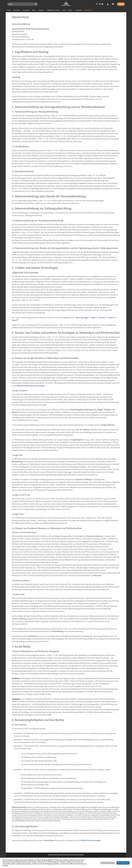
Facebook (97, 576)
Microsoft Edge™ (83, 318)
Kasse (71, 10)
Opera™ (15, 320)
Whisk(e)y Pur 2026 (53, 10)
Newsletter (79, 10)
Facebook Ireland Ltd (95, 536)
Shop (34, 10)
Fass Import (26, 10)
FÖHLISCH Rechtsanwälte (91, 840)
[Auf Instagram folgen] (100, 4)
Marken (42, 10)
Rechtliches (89, 10)
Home (9, 10)
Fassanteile (17, 10)
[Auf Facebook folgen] (97, 4)
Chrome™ (103, 318)
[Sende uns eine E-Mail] (102, 4)
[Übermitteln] (36, 4)
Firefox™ (112, 318)
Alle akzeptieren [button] (123, 863)
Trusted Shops (49, 840)
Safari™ (94, 318)
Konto (64, 10)
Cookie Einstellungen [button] (108, 863)
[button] (108, 4)
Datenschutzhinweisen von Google (31, 386)
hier (50, 694)
